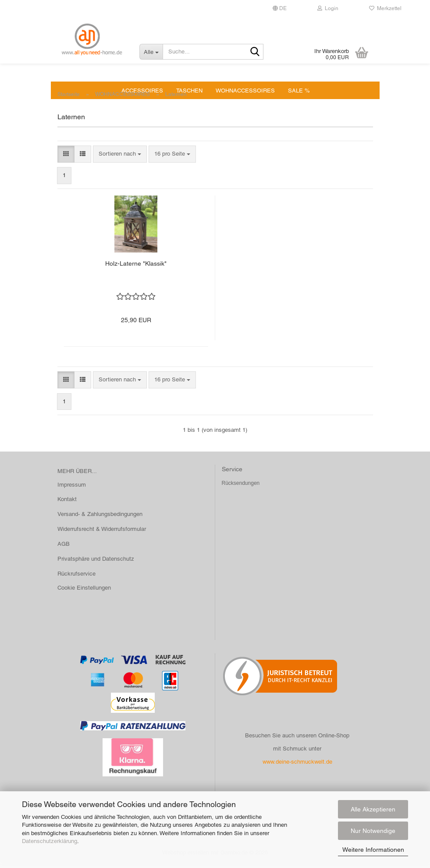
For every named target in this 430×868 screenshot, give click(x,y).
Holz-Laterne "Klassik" (136, 267)
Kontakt (67, 503)
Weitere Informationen (373, 850)
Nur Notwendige (373, 831)
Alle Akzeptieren (373, 809)
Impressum (72, 489)
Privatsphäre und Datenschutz (96, 563)
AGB (64, 548)
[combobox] (120, 158)
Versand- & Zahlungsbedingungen (100, 518)
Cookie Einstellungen (84, 592)
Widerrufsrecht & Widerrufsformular (102, 533)
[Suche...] (151, 52)
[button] (66, 158)
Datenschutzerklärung (50, 841)
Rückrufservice (76, 578)
